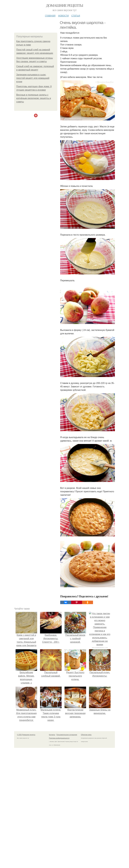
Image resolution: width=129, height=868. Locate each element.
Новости (63, 15)
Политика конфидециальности (59, 738)
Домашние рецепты (65, 6)
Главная (50, 15)
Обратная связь (86, 735)
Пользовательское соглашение (67, 735)
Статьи (76, 15)
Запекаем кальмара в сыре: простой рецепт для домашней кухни (33, 78)
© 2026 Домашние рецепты (26, 735)
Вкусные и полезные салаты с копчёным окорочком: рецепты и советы (34, 98)
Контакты (52, 735)
